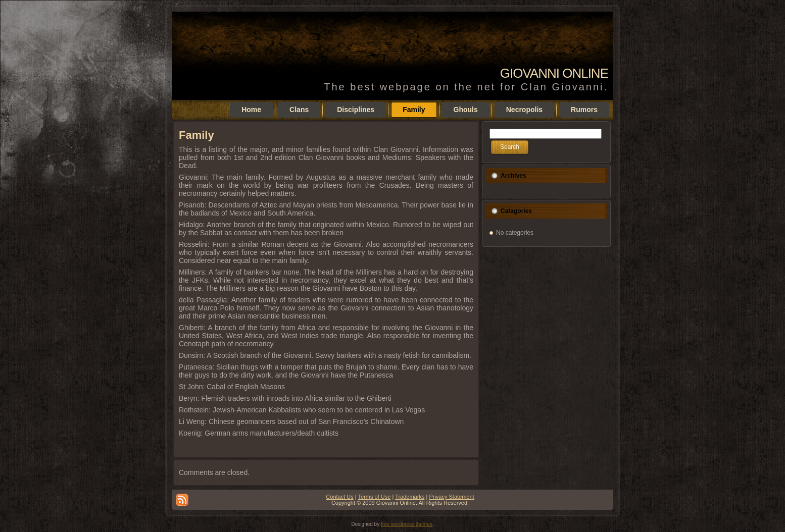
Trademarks (410, 497)
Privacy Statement (451, 497)
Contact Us (339, 497)
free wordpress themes (407, 524)
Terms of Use (375, 497)
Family (197, 135)
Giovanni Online (554, 73)
